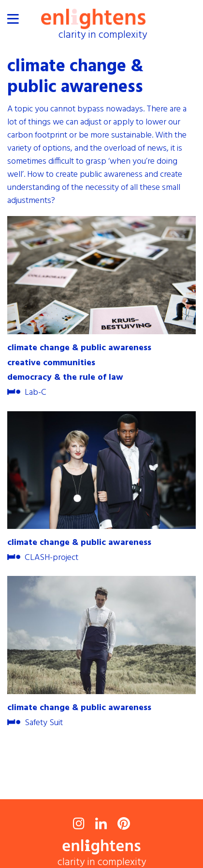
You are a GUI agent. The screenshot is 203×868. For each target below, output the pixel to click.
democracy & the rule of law (65, 378)
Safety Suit (35, 723)
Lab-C (27, 393)
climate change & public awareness (79, 348)
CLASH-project (43, 558)
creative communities (51, 363)
